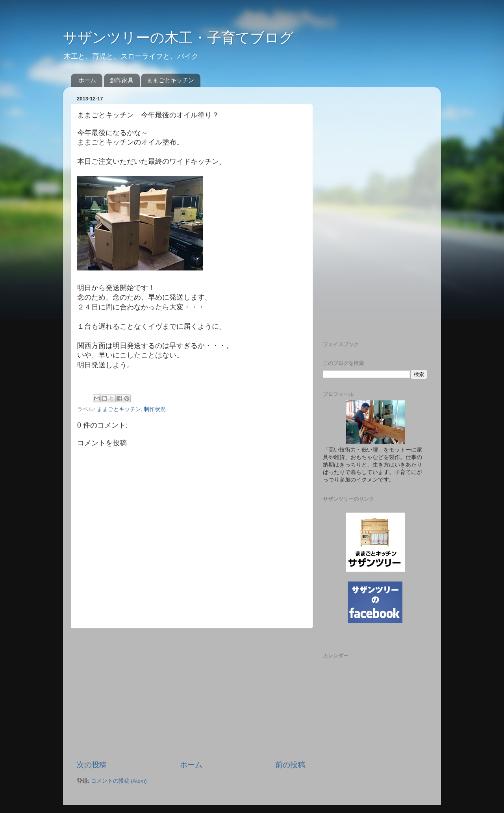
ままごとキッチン (170, 80)
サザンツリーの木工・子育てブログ (178, 38)
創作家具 (122, 80)
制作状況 (155, 409)
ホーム (87, 80)
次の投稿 (92, 765)
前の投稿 (290, 765)
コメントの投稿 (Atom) (119, 781)
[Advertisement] (191, 694)
